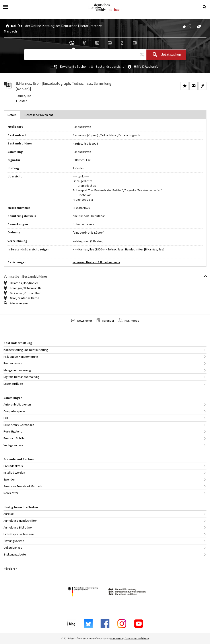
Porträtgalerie (13, 431)
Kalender (105, 320)
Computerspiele (14, 411)
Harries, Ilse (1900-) (85, 144)
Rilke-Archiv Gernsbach (19, 425)
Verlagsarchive (13, 445)
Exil (6, 418)
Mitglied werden (14, 473)
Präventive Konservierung (21, 357)
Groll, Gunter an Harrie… (26, 298)
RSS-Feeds (129, 320)
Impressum (117, 638)
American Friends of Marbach (23, 486)
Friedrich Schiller (15, 438)
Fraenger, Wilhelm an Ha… (27, 288)
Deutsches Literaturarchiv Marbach (105, 7)
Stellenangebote (15, 554)
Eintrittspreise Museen (19, 534)
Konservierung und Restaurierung (26, 350)
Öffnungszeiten (14, 541)
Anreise (9, 514)
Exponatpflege (13, 384)
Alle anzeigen (19, 303)
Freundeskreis (13, 466)
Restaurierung (13, 363)
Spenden (10, 479)
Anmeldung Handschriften (20, 521)
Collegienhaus (13, 548)
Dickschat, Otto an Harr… (27, 293)
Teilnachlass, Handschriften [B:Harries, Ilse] (136, 249)
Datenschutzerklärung (137, 638)
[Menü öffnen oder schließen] (6, 7)
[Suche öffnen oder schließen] (204, 7)
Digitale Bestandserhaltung (21, 377)
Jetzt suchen (165, 55)
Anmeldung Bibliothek (18, 527)
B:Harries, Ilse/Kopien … (26, 283)
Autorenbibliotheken (17, 404)
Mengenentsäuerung (17, 370)
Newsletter (82, 320)
